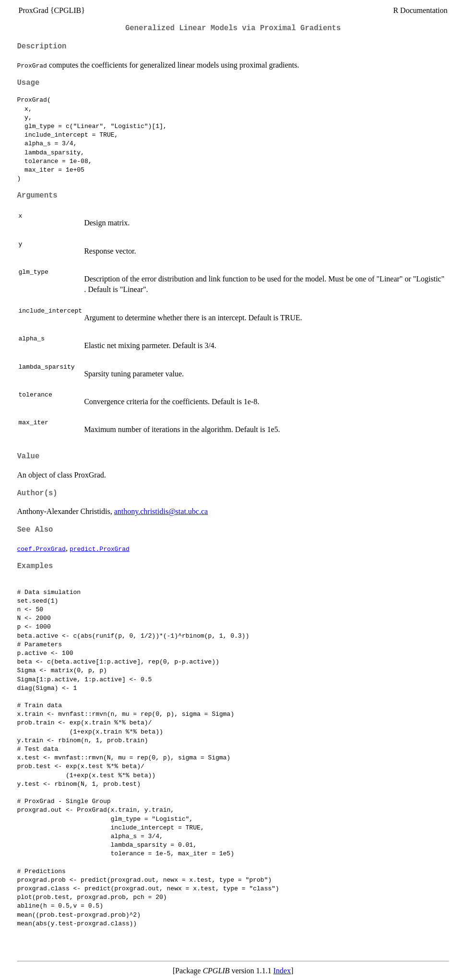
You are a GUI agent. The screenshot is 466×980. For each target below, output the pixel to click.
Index (282, 971)
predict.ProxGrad (100, 548)
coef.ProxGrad (42, 548)
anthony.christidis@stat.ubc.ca (161, 511)
